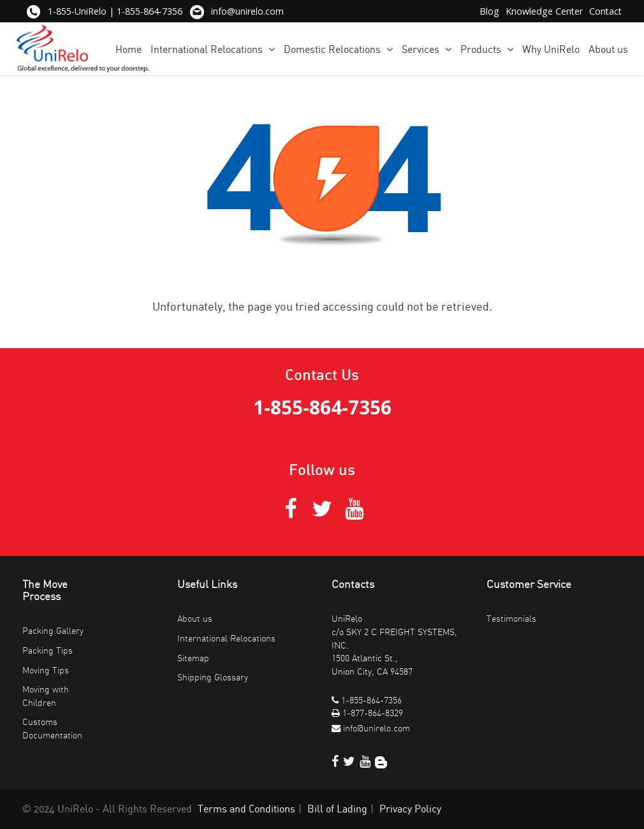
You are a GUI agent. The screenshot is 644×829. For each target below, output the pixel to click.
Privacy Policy (410, 809)
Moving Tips (46, 671)
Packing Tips (48, 651)
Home (128, 50)
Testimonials (511, 619)
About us (608, 50)
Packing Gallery (53, 631)
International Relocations (213, 49)
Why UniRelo (551, 50)
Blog (489, 11)
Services (427, 49)
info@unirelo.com (247, 11)
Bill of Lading (337, 809)
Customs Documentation (52, 729)
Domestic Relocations (338, 49)
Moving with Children (46, 696)
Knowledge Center (544, 11)
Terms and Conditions (246, 809)
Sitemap (193, 658)
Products (487, 49)
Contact (605, 11)
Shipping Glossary (213, 678)
